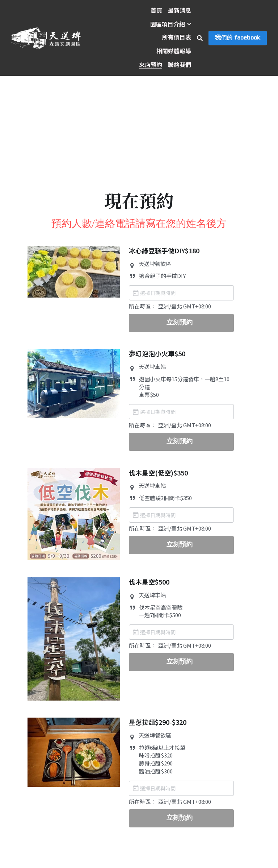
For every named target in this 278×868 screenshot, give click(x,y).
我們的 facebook (238, 38)
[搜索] (200, 38)
